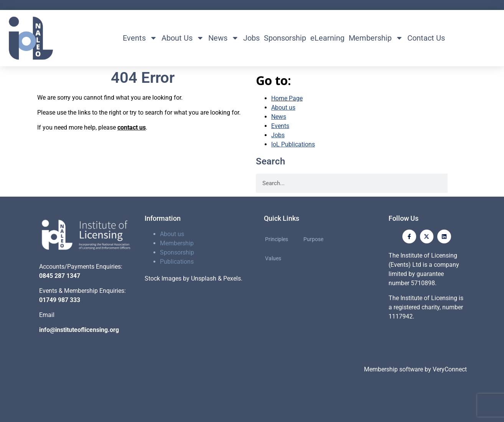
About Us (183, 38)
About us (172, 234)
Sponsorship (285, 38)
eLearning (327, 38)
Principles (277, 239)
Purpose (313, 239)
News (224, 38)
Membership (376, 38)
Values (273, 258)
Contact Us (426, 38)
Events (140, 38)
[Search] (457, 183)
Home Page (287, 98)
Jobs (251, 38)
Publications (177, 262)
